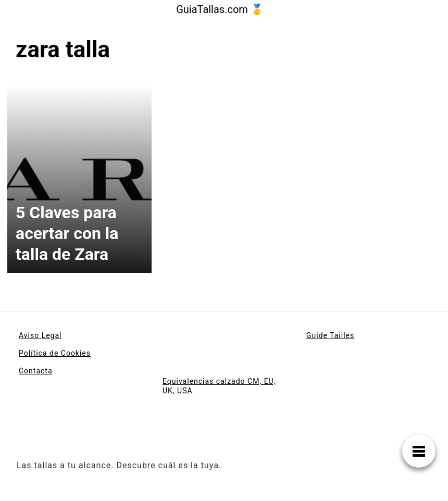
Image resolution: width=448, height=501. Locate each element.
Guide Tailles (330, 335)
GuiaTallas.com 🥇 (220, 9)
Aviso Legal (40, 335)
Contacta (36, 371)
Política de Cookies (55, 353)
